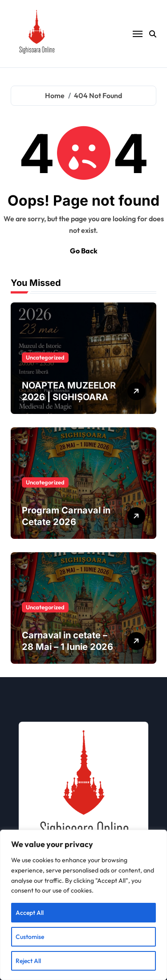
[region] (83, 905)
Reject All (28, 961)
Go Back (84, 251)
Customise (30, 937)
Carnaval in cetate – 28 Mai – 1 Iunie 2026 (67, 641)
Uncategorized (45, 357)
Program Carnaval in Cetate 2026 (66, 516)
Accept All (30, 913)
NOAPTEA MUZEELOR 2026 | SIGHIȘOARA (69, 391)
